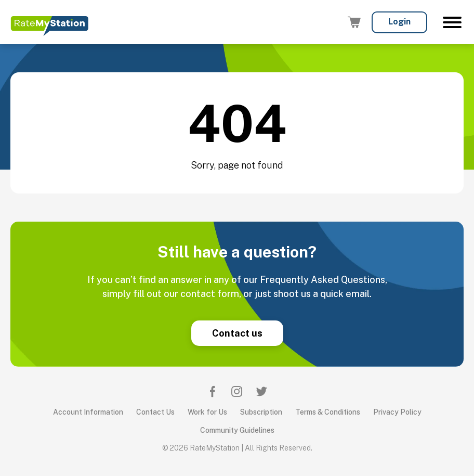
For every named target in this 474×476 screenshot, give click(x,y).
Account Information (88, 412)
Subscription (261, 412)
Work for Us (207, 412)
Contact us (237, 333)
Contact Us (155, 412)
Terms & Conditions (328, 412)
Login (399, 22)
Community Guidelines (237, 430)
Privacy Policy (397, 412)
